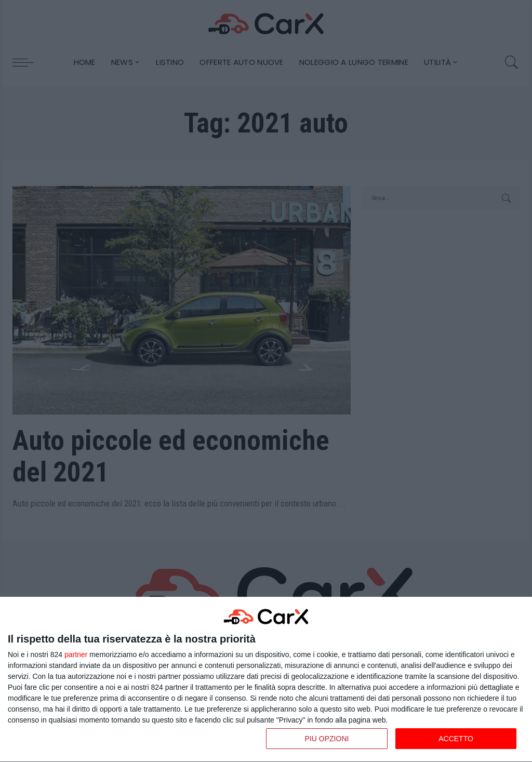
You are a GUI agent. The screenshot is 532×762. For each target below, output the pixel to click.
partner (76, 654)
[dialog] (266, 680)
